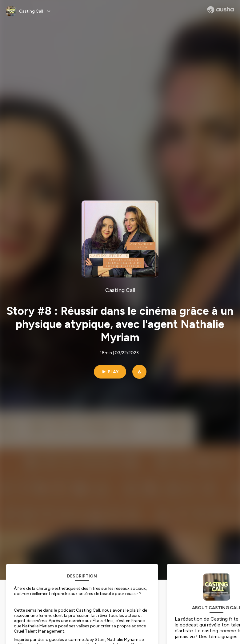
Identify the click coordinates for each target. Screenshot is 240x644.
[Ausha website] (220, 10)
